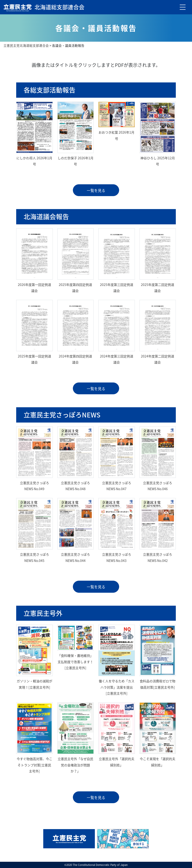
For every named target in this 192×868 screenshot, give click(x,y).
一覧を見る (96, 190)
